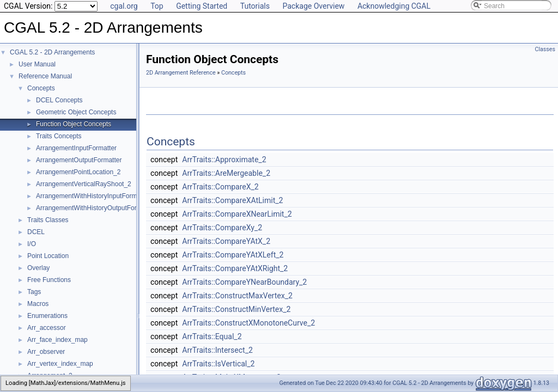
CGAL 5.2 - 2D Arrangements (52, 52)
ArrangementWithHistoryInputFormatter (93, 196)
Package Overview (313, 6)
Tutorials (255, 6)
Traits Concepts (59, 136)
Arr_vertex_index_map (60, 364)
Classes (545, 49)
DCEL (36, 232)
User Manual (37, 64)
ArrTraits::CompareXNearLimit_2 (237, 214)
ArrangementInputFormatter (76, 148)
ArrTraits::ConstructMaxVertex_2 (237, 296)
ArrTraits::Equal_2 (212, 336)
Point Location (48, 256)
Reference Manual (45, 76)
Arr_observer (46, 352)
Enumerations (47, 316)
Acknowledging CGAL (394, 6)
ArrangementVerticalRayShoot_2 (84, 184)
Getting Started (202, 6)
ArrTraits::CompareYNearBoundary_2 (244, 282)
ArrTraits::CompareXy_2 (222, 228)
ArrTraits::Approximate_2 (224, 160)
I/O (32, 244)
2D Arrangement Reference (181, 73)
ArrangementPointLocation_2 (78, 172)
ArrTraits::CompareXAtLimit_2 (232, 200)
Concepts (41, 88)
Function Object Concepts (74, 124)
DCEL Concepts (59, 100)
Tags (34, 292)
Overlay (38, 268)
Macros (38, 304)
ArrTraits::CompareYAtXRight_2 (235, 268)
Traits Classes (48, 220)
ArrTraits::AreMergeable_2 (226, 173)
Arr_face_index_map (57, 340)
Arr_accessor (47, 328)
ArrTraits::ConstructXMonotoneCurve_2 (248, 323)
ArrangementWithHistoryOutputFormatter (96, 208)
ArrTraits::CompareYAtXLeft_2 (233, 255)
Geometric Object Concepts (76, 112)
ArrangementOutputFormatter (79, 160)
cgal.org (124, 6)
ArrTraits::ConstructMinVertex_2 (236, 309)
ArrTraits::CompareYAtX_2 (226, 241)
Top (157, 6)
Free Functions (49, 280)
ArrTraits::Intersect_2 (217, 350)
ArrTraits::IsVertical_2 (218, 364)
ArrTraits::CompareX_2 (220, 187)
